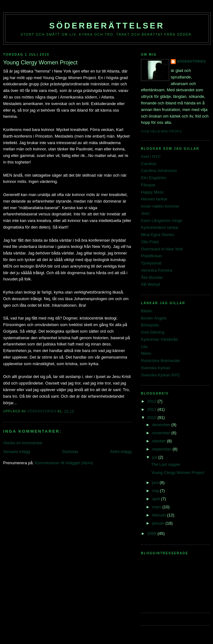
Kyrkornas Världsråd (159, 339)
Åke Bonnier (152, 277)
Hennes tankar (154, 199)
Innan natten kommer (160, 206)
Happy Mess (152, 192)
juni (156, 483)
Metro (146, 353)
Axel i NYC (151, 156)
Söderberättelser (107, 26)
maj (156, 491)
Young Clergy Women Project (178, 473)
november (162, 433)
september (162, 449)
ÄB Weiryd (151, 284)
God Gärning (153, 332)
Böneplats (150, 325)
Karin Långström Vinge (162, 221)
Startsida (70, 452)
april (157, 499)
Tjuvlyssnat (151, 263)
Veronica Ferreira (157, 270)
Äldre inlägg (121, 452)
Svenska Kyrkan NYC (161, 375)
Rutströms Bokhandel (160, 361)
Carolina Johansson (159, 171)
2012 (152, 401)
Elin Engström (154, 178)
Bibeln (147, 311)
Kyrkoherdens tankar (160, 227)
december (162, 425)
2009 (152, 533)
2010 (152, 418)
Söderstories (191, 61)
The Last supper (166, 464)
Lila (144, 347)
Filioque (148, 185)
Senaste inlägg (17, 452)
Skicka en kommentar (23, 443)
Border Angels (154, 318)
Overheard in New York (162, 249)
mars (157, 507)
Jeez (145, 213)
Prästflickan (151, 256)
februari (160, 515)
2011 (152, 409)
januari (159, 523)
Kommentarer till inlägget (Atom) (64, 463)
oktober (160, 441)
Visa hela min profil (162, 131)
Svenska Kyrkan (156, 368)
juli (155, 457)
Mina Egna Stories (158, 235)
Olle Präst (150, 242)
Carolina (148, 164)
